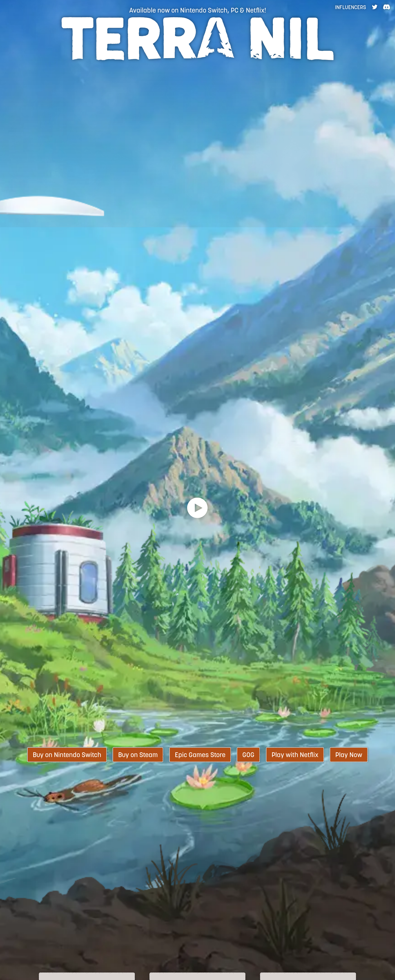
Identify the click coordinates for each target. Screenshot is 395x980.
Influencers (351, 7)
